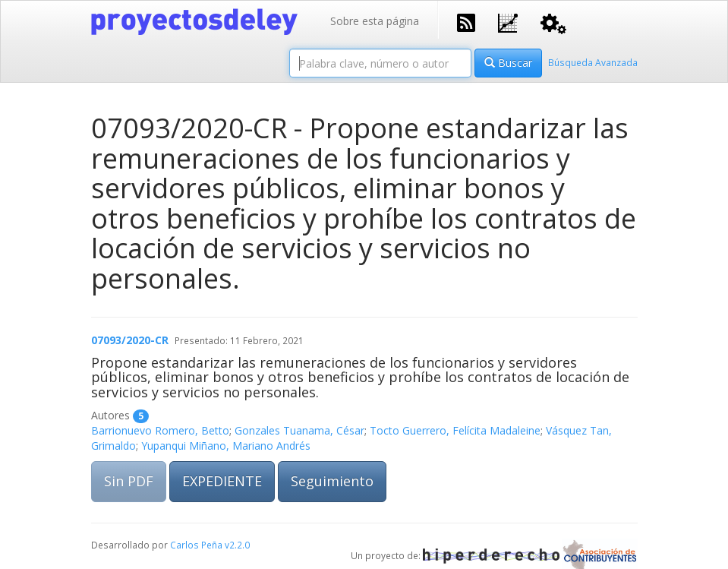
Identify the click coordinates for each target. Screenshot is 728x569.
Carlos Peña (196, 545)
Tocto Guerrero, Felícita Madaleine (455, 430)
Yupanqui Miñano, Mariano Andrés (226, 446)
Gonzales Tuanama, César (299, 430)
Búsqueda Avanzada (593, 62)
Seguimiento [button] (332, 481)
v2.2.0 (237, 545)
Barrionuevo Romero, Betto (160, 430)
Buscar (508, 63)
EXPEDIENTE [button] (222, 481)
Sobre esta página (375, 21)
